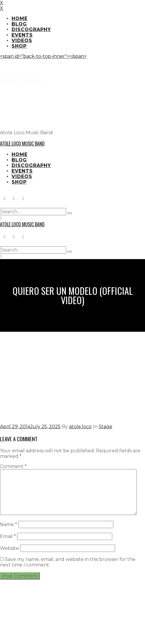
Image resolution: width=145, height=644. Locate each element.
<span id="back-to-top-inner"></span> (43, 56)
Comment (13, 466)
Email (8, 536)
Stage (105, 427)
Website (9, 548)
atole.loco (80, 427)
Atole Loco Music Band (22, 143)
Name (9, 524)
